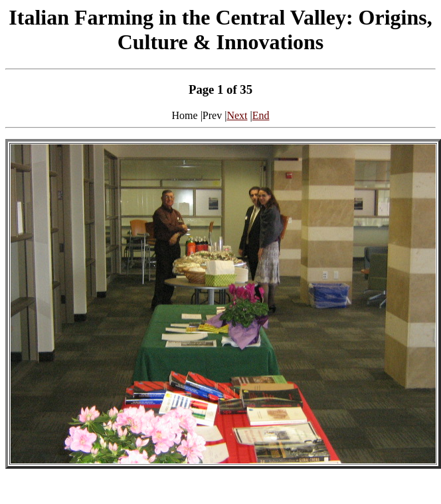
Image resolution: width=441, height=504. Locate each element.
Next (237, 115)
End (261, 115)
